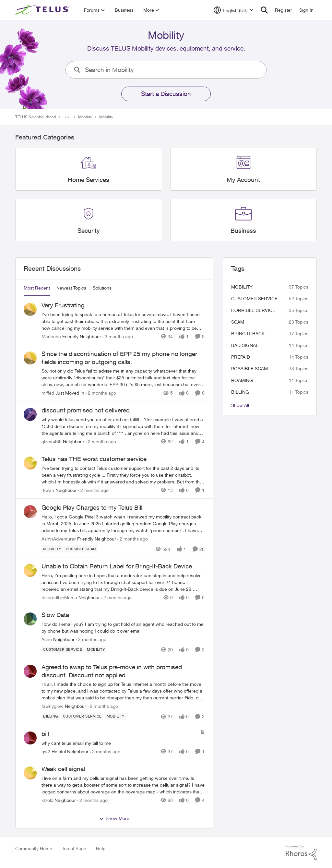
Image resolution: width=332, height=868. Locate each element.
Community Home (34, 848)
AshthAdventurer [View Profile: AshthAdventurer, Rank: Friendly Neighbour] (59, 538)
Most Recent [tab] (37, 288)
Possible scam (249, 369)
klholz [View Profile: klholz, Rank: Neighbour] (47, 800)
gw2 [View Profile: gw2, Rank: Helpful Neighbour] (46, 751)
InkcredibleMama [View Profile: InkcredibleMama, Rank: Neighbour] (59, 597)
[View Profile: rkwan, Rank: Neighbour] (30, 463)
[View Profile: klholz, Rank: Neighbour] (30, 773)
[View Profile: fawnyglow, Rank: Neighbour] (30, 671)
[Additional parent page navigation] (67, 117)
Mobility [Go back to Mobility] (85, 117)
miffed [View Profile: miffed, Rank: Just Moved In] (48, 393)
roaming (242, 380)
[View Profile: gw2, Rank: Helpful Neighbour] (30, 738)
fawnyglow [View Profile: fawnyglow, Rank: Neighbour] (53, 706)
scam (238, 322)
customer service (254, 298)
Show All (240, 405)
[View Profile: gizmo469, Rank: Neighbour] (30, 414)
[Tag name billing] (51, 716)
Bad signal (245, 345)
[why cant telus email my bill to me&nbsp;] (119, 743)
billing (240, 392)
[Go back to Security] (89, 230)
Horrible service (253, 310)
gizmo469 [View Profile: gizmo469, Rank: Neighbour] (52, 441)
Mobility (242, 287)
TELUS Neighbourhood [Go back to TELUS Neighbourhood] (36, 117)
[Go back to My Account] (243, 180)
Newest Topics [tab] (71, 288)
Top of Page (74, 848)
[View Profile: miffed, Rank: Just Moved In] (30, 358)
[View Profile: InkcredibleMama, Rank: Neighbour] (30, 570)
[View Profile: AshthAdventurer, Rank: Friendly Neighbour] (30, 512)
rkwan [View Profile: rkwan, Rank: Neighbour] (48, 490)
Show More (114, 818)
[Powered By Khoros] (301, 852)
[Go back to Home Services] (89, 180)
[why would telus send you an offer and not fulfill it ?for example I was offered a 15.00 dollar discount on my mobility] (123, 426)
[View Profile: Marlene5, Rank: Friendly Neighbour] (30, 309)
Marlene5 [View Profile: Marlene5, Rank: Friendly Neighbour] (51, 336)
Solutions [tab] (102, 288)
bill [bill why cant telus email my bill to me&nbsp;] (45, 734)
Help (101, 848)
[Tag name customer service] (63, 649)
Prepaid (241, 357)
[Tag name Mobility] (52, 549)
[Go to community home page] (43, 10)
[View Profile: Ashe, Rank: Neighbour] (30, 619)
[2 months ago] (118, 336)
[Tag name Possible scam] (81, 549)
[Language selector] (234, 10)
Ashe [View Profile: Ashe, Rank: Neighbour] (47, 639)
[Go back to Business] (243, 230)
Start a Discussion (166, 94)
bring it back (248, 333)
